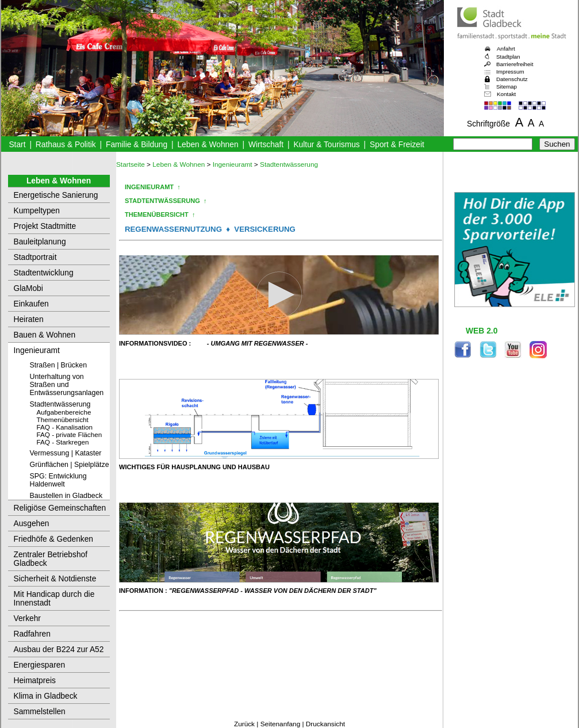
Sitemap (507, 87)
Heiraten (29, 319)
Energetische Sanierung (56, 195)
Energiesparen (40, 665)
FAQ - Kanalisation (65, 427)
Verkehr (27, 618)
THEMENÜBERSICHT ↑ (160, 214)
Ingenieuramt (37, 350)
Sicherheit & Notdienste (55, 579)
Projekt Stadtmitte (45, 226)
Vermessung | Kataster (66, 453)
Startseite (131, 164)
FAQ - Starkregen (63, 442)
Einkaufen (31, 304)
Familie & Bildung (137, 145)
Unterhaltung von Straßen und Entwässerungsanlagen (67, 385)
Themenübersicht (63, 419)
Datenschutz (512, 79)
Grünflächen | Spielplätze (70, 465)
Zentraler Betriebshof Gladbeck (51, 559)
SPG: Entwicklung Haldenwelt (58, 480)
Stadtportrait (35, 257)
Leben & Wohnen (208, 145)
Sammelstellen (40, 712)
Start (17, 145)
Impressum (510, 72)
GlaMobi (28, 288)
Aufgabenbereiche (64, 412)
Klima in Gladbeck (46, 696)
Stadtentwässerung (60, 404)
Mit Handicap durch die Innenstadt (54, 599)
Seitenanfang (281, 724)
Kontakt (506, 94)
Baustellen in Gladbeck (66, 496)
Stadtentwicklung (44, 273)
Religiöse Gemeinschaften (60, 508)
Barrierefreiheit (515, 64)
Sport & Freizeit (397, 145)
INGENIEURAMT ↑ (153, 187)
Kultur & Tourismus (326, 145)
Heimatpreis (35, 681)
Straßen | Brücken (59, 365)
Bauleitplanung (40, 242)
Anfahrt (506, 49)
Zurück (244, 724)
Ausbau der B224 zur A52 (59, 650)
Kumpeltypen (37, 211)
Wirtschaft (266, 145)
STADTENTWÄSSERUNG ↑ (166, 201)
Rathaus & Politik (66, 145)
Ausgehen (32, 524)
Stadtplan (508, 57)
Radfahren (32, 634)
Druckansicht (325, 724)
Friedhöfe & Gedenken (54, 539)
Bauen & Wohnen (45, 335)
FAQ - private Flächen (70, 434)
